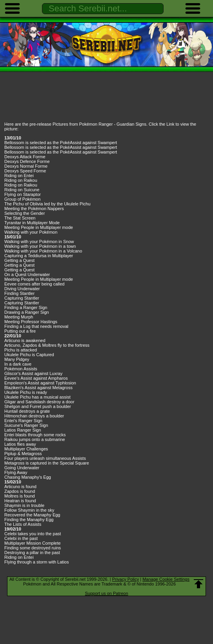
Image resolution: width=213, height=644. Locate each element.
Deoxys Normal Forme (26, 166)
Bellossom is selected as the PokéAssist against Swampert (61, 143)
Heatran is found (20, 501)
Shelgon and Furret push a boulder (38, 406)
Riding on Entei (19, 176)
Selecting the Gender (25, 213)
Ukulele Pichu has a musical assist (37, 397)
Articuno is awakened (25, 340)
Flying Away (16, 472)
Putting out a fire (20, 331)
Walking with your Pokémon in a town (40, 246)
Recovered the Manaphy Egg (32, 515)
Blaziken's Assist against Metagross (38, 388)
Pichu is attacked (21, 350)
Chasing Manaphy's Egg (28, 477)
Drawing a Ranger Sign (27, 312)
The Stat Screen (20, 218)
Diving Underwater (22, 289)
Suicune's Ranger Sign (26, 425)
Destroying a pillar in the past (32, 553)
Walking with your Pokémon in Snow (39, 241)
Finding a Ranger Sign (26, 307)
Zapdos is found (20, 491)
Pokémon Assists (21, 369)
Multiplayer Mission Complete (33, 543)
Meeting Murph (19, 317)
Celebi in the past (21, 538)
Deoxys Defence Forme (27, 161)
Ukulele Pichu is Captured (29, 355)
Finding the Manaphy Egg (29, 520)
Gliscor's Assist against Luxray (33, 373)
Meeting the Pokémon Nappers (34, 209)
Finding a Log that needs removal (36, 326)
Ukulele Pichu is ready (26, 392)
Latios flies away (20, 444)
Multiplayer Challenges (26, 449)
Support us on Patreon (106, 593)
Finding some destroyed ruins (33, 548)
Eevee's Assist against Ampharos (36, 378)
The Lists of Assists (23, 524)
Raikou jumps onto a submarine (35, 439)
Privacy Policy (126, 579)
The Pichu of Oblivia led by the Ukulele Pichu (47, 204)
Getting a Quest (19, 260)
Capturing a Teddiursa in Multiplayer (39, 256)
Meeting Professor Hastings (31, 322)
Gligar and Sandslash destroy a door (39, 402)
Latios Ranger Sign (23, 430)
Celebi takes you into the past (33, 534)
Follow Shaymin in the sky (29, 510)
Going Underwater (22, 468)
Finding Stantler (19, 293)
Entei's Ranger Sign (23, 421)
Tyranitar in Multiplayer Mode (32, 223)
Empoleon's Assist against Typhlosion (40, 383)
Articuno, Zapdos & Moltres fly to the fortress (47, 345)
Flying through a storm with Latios (36, 562)
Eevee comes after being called (34, 284)
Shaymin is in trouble (24, 505)
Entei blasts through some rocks (35, 435)
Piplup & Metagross (23, 454)
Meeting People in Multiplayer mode (39, 227)
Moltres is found (20, 496)
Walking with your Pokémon (31, 232)
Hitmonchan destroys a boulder (34, 416)
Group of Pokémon (22, 199)
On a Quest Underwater (27, 274)
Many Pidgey (17, 359)
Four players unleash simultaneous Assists (45, 458)
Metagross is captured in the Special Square (47, 463)
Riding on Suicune (22, 190)
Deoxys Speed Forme (25, 171)
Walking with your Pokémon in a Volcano (43, 251)
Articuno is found (20, 487)
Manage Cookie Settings (166, 579)
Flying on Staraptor (23, 194)
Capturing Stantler (22, 298)
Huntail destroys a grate (27, 411)
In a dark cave (18, 364)
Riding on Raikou (21, 180)
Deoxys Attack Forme (25, 157)
